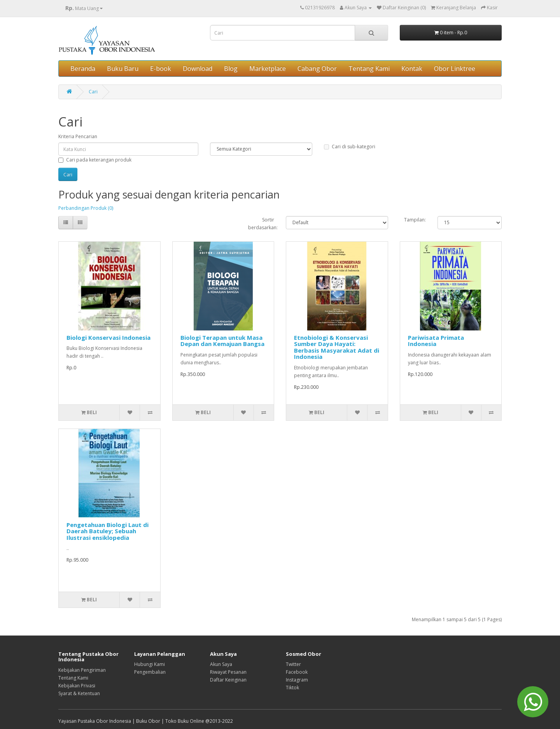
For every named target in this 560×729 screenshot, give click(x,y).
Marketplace (268, 69)
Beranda (83, 69)
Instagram (297, 680)
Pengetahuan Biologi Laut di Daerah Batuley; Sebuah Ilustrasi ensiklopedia (108, 531)
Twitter (293, 664)
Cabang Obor (317, 69)
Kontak (412, 69)
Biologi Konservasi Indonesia (108, 337)
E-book (161, 69)
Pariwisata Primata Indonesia (436, 341)
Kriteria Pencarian (78, 136)
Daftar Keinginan (228, 680)
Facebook (297, 672)
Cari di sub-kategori (350, 147)
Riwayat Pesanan (228, 672)
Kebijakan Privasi (77, 686)
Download (198, 69)
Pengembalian (150, 672)
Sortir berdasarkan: (261, 224)
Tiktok (292, 688)
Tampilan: (415, 220)
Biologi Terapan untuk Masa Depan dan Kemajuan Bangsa (222, 341)
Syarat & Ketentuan (79, 693)
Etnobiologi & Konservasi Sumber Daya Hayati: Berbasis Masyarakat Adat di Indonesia (337, 347)
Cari (93, 92)
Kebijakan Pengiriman (82, 670)
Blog (231, 69)
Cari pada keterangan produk (95, 160)
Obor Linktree (455, 69)
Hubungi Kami (150, 664)
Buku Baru (123, 69)
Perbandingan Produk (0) (86, 208)
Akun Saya (221, 664)
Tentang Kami (369, 69)
